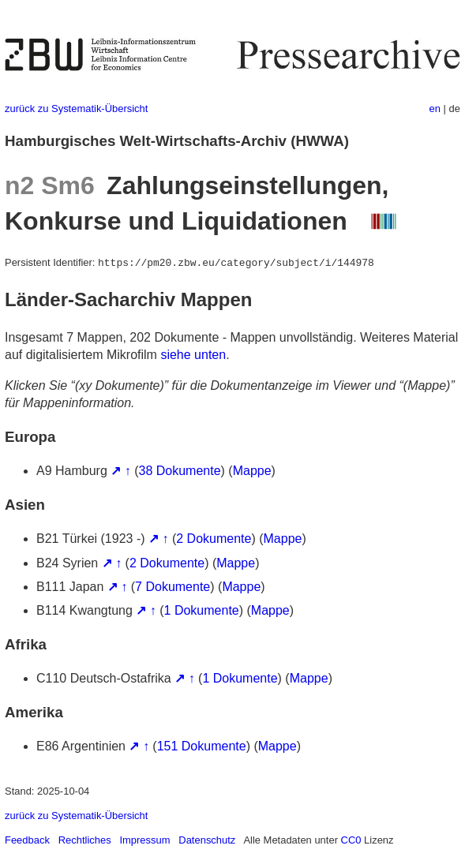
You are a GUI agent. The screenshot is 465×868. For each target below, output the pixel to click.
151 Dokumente (202, 746)
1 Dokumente (202, 610)
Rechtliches (85, 840)
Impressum (144, 840)
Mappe (252, 471)
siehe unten (193, 355)
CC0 (351, 840)
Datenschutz (207, 840)
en (435, 108)
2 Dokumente (214, 539)
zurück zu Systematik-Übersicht (76, 108)
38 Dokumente (180, 471)
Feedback (27, 840)
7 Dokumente (172, 587)
